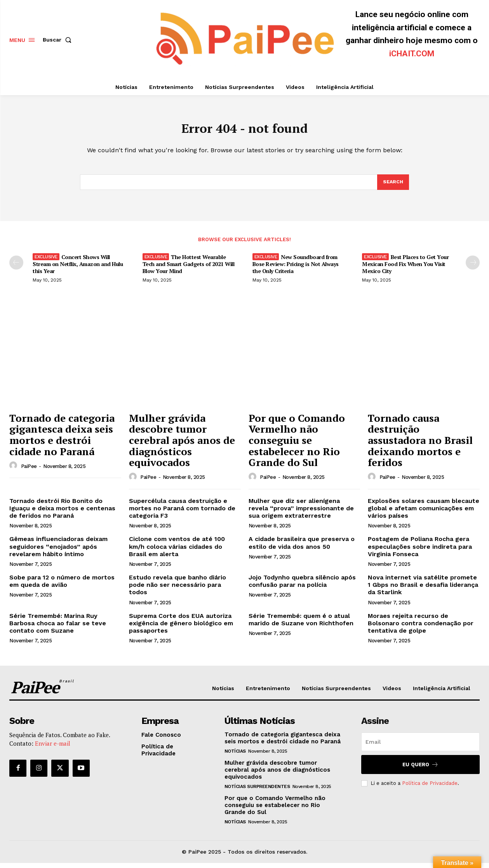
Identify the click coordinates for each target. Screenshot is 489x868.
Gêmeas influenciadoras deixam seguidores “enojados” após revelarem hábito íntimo (58, 551)
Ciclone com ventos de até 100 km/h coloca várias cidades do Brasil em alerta (177, 551)
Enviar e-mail (53, 748)
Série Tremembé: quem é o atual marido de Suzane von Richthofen (301, 624)
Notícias (235, 756)
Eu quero (420, 770)
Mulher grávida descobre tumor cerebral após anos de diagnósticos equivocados (182, 445)
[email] (420, 747)
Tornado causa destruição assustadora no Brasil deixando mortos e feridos (420, 445)
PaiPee (29, 471)
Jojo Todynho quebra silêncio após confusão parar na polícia (302, 586)
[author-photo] (14, 471)
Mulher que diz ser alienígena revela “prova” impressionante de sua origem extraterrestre (301, 513)
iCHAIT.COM (412, 54)
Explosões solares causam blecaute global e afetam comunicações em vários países (424, 513)
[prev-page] (16, 268)
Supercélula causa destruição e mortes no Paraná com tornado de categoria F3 (182, 513)
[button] (59, 40)
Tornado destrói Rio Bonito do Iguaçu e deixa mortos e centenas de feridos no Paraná (62, 513)
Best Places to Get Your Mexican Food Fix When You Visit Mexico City (405, 269)
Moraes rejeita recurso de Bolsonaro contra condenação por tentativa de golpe (421, 628)
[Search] (393, 186)
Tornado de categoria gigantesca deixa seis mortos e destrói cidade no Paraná (62, 440)
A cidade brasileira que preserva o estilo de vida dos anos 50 (302, 548)
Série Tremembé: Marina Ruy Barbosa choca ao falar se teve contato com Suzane (58, 628)
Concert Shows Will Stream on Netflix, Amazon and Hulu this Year (78, 269)
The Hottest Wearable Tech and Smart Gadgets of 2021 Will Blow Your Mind (189, 269)
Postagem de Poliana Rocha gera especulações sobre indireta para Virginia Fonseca (420, 551)
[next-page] (473, 268)
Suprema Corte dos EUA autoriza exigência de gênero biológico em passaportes (181, 628)
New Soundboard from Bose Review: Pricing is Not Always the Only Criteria (296, 269)
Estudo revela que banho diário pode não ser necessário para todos (178, 590)
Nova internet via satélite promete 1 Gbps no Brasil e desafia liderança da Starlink (423, 590)
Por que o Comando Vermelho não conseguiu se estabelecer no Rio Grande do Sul (297, 445)
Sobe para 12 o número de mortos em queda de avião (62, 586)
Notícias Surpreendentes (257, 791)
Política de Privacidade (430, 788)
